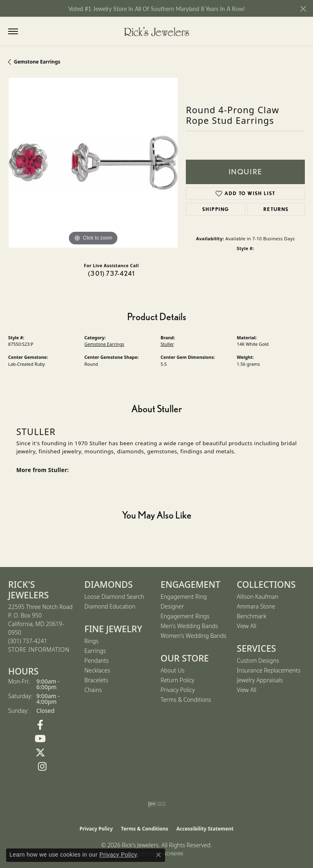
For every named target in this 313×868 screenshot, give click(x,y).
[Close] (303, 9)
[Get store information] (39, 650)
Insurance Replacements (269, 670)
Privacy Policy (178, 690)
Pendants (97, 660)
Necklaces (97, 670)
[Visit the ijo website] (157, 804)
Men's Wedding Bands (189, 626)
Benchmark (251, 616)
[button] (30, 32)
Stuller (167, 344)
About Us (173, 670)
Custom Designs (258, 660)
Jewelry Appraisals (260, 680)
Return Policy (177, 680)
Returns (276, 209)
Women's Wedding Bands (194, 636)
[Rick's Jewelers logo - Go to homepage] (156, 31)
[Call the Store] (28, 641)
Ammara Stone (256, 606)
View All (247, 626)
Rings (91, 641)
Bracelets (96, 680)
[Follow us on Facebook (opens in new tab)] (40, 725)
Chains (93, 690)
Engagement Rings (185, 616)
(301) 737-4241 (111, 274)
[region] (93, 163)
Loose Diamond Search (114, 597)
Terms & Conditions (186, 700)
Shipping (216, 209)
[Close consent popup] (159, 855)
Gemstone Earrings (37, 62)
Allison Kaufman (258, 597)
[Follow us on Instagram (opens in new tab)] (42, 767)
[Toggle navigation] (13, 31)
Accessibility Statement (205, 829)
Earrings (95, 651)
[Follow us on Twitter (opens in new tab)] (40, 753)
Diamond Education (110, 606)
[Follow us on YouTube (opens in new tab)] (40, 739)
